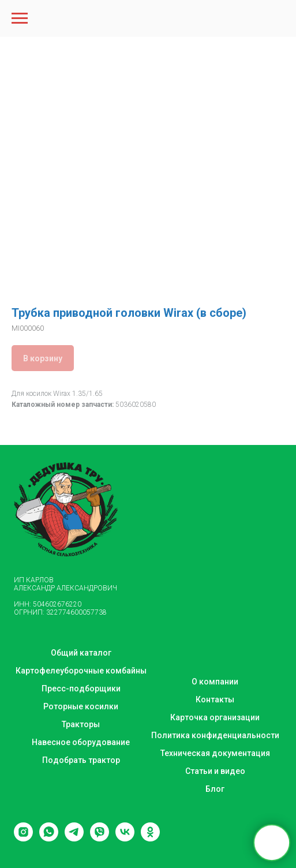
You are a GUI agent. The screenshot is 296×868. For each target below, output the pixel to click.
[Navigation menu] (20, 18)
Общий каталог (81, 653)
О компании (215, 682)
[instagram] (23, 838)
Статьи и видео (215, 771)
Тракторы (81, 724)
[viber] (100, 838)
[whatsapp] (49, 838)
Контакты (215, 699)
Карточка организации (215, 717)
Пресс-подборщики (81, 689)
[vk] (125, 838)
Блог (215, 789)
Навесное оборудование (81, 742)
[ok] (150, 838)
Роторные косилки (81, 706)
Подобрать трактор (81, 760)
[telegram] (74, 838)
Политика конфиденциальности (215, 735)
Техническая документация (215, 753)
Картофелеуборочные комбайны (81, 671)
